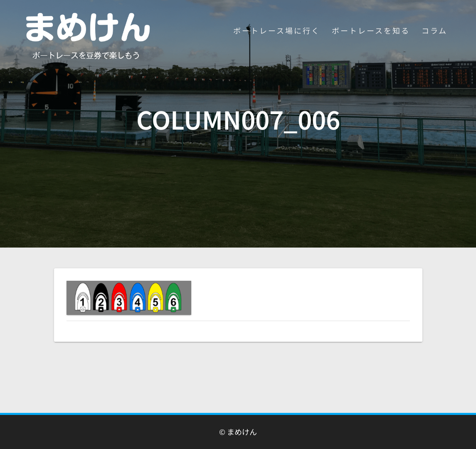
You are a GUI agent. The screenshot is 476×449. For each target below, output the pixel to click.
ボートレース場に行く (277, 30)
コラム (434, 30)
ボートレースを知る (371, 30)
